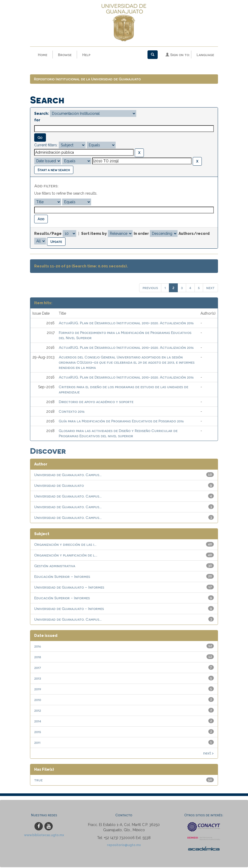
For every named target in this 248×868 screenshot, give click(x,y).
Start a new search (54, 170)
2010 (38, 700)
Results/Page (48, 234)
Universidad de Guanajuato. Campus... (68, 475)
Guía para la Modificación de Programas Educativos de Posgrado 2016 (121, 421)
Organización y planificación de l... (66, 555)
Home (43, 55)
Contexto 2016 (72, 411)
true (38, 780)
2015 (38, 732)
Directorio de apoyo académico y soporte (96, 402)
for (37, 120)
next (210, 288)
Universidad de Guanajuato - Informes (69, 609)
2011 (37, 742)
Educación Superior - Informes (62, 598)
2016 (38, 646)
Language (205, 55)
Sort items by (94, 234)
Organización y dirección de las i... (65, 544)
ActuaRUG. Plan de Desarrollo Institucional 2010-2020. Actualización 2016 (126, 323)
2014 (38, 721)
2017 (38, 668)
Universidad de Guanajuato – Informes (69, 587)
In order (141, 234)
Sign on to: (178, 55)
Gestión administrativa (55, 566)
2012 (38, 710)
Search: (42, 113)
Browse (65, 55)
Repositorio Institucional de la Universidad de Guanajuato (87, 79)
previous (150, 288)
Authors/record (194, 234)
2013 (38, 678)
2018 (38, 657)
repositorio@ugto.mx (124, 845)
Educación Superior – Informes (62, 576)
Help (86, 55)
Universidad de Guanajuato (59, 485)
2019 (38, 689)
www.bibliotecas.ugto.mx (44, 835)
